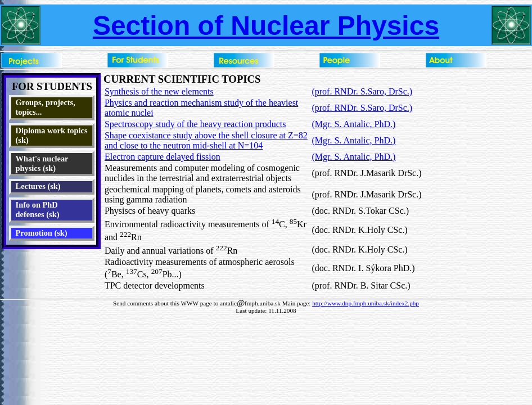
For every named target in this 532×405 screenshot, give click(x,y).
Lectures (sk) (38, 186)
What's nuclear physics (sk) (42, 163)
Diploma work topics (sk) (52, 135)
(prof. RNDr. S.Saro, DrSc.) (362, 91)
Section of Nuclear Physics (266, 26)
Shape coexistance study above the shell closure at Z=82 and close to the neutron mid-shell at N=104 (206, 140)
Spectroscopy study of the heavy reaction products (195, 124)
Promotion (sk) (42, 233)
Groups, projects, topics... (46, 107)
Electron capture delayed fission (163, 157)
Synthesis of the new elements (159, 91)
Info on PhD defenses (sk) (38, 210)
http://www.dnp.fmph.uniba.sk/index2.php (366, 303)
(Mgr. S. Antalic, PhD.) (353, 124)
